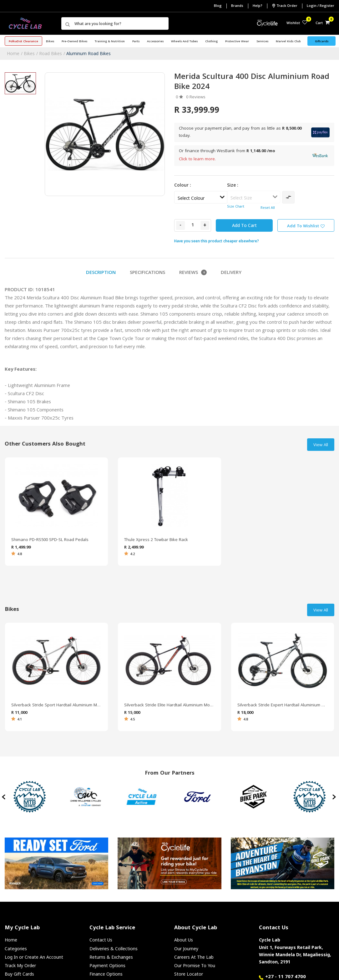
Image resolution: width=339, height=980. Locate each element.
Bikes (29, 53)
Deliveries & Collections (114, 949)
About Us (184, 940)
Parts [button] (136, 42)
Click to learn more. (197, 159)
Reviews (193, 273)
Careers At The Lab (194, 957)
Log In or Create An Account (34, 957)
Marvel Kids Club (288, 42)
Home (13, 53)
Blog (218, 6)
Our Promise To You (195, 965)
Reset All (268, 208)
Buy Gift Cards (19, 974)
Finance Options (106, 974)
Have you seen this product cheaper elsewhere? (217, 241)
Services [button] (262, 42)
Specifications (147, 273)
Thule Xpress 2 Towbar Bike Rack (156, 540)
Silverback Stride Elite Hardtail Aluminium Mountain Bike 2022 (169, 705)
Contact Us (101, 940)
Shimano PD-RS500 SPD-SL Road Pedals (50, 540)
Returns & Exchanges (111, 957)
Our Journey (186, 949)
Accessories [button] (155, 42)
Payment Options (107, 965)
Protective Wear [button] (237, 42)
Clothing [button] (211, 42)
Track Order (285, 6)
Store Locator (189, 974)
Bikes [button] (50, 42)
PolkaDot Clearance (23, 42)
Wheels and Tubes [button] (184, 42)
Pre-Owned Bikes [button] (74, 42)
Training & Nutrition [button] (110, 42)
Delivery (231, 273)
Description (101, 273)
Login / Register (321, 6)
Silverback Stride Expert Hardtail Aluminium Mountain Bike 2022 (283, 705)
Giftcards (322, 42)
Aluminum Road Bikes (89, 53)
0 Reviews (196, 97)
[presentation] (4, 797)
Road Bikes (51, 53)
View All (321, 445)
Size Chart (236, 207)
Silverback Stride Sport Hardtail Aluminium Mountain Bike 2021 (56, 705)
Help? (258, 6)
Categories (16, 949)
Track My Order (20, 965)
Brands (237, 6)
